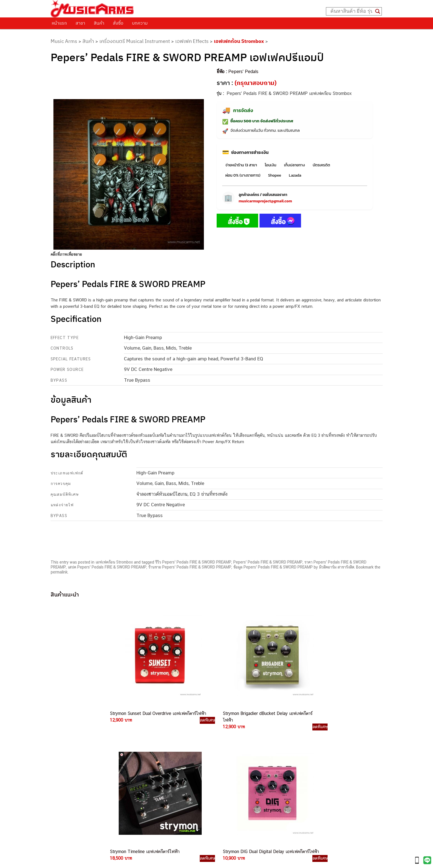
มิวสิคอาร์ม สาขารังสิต (337, 567)
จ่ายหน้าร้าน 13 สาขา (241, 165)
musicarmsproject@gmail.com (265, 201)
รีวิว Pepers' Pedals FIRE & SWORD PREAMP (193, 562)
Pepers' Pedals (243, 72)
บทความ (140, 23)
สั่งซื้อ (118, 23)
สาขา (80, 23)
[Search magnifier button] (378, 11)
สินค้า (99, 23)
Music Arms (64, 41)
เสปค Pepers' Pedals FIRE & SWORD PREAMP (107, 567)
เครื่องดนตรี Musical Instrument (135, 41)
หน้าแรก (59, 23)
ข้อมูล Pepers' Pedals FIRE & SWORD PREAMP (273, 567)
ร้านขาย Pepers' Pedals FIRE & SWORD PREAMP (190, 567)
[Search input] (351, 11)
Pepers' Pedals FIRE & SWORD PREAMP (268, 562)
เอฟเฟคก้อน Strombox (239, 41)
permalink (59, 572)
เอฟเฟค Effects (192, 41)
